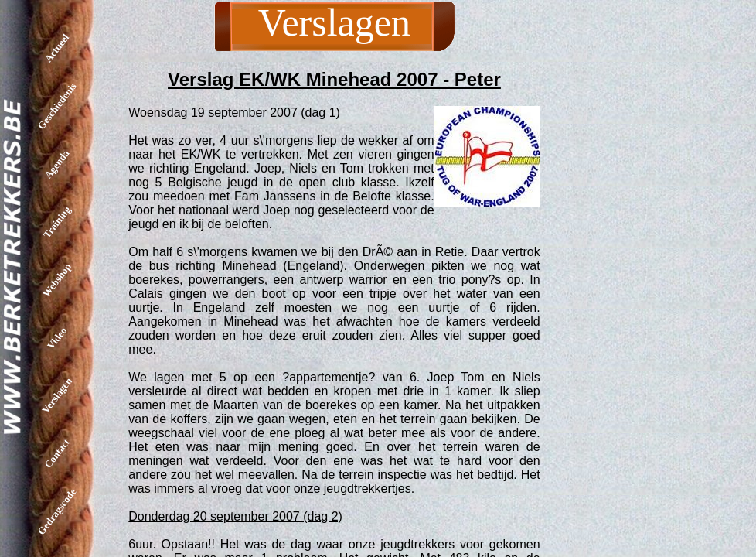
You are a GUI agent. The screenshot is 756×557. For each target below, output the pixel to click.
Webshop (57, 280)
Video (57, 337)
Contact (57, 453)
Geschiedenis (57, 106)
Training (57, 222)
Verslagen (57, 395)
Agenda (57, 164)
